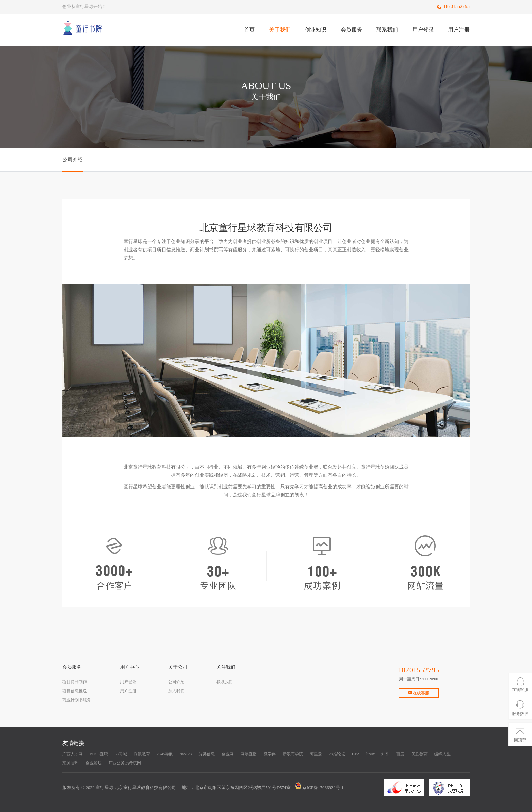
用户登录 (423, 30)
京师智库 (71, 763)
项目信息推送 (75, 691)
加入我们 (176, 691)
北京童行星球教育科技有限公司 (145, 787)
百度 (400, 754)
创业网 (228, 754)
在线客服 (419, 693)
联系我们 (387, 30)
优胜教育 (419, 754)
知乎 (385, 754)
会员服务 (351, 30)
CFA (356, 754)
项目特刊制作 (75, 682)
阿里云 (316, 754)
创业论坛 (94, 763)
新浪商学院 (293, 754)
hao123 (186, 754)
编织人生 (442, 754)
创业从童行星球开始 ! (84, 7)
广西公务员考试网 (125, 763)
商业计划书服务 (77, 700)
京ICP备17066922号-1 (323, 787)
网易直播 (249, 754)
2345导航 (165, 754)
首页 (249, 30)
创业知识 (316, 30)
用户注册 (459, 30)
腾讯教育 (142, 754)
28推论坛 (337, 754)
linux (371, 754)
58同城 (121, 754)
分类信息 (207, 754)
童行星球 (104, 787)
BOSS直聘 (99, 754)
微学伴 (270, 754)
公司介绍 (176, 682)
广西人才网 (73, 754)
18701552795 (457, 7)
